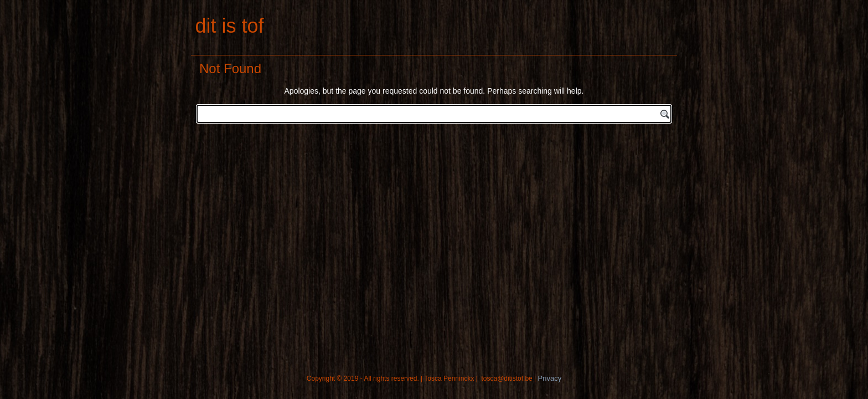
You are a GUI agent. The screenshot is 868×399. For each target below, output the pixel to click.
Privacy (550, 378)
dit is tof (229, 26)
